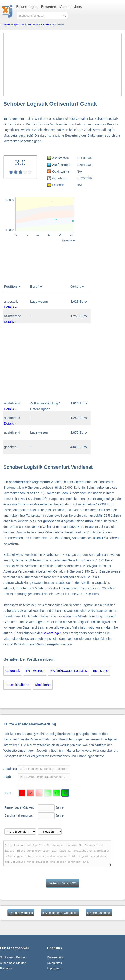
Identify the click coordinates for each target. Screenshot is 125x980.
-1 (39, 793)
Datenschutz (55, 957)
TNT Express (35, 671)
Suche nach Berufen (13, 957)
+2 (57, 793)
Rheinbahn (43, 685)
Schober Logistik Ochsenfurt (38, 24)
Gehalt (65, 7)
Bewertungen (27, 7)
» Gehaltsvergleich (21, 913)
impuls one (100, 671)
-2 (31, 793)
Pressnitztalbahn (17, 685)
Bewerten (49, 7)
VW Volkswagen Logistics (68, 671)
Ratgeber (6, 968)
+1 (48, 793)
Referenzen (54, 963)
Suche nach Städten (13, 963)
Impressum (54, 968)
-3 (22, 793)
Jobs (78, 7)
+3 (65, 793)
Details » (10, 307)
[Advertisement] (63, 65)
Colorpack (13, 671)
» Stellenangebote (99, 913)
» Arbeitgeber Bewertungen (60, 913)
